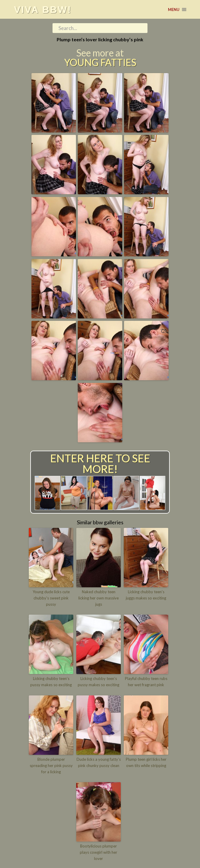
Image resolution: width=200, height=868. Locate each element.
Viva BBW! (43, 10)
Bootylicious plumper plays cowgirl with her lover (99, 852)
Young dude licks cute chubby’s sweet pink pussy (51, 598)
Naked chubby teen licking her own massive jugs (99, 598)
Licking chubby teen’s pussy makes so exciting (51, 682)
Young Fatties (100, 62)
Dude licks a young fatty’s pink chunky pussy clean (99, 762)
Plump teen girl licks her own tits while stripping (146, 762)
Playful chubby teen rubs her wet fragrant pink (146, 682)
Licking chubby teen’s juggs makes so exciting (146, 595)
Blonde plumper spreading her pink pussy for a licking (51, 766)
